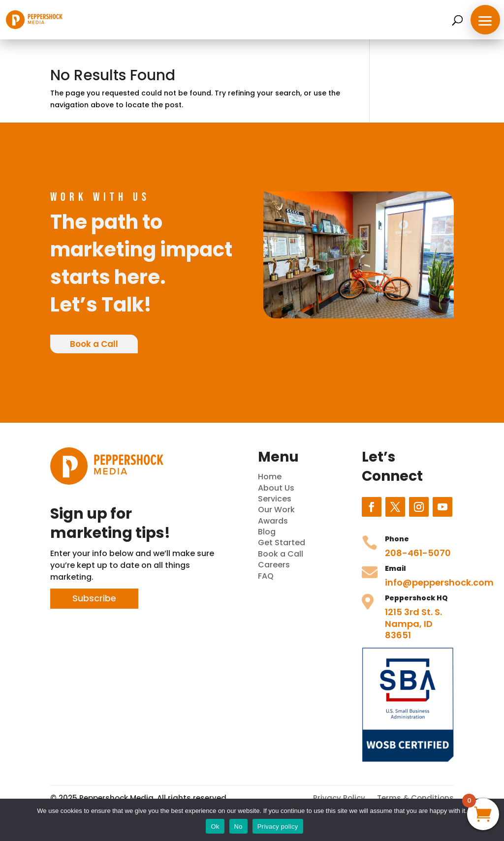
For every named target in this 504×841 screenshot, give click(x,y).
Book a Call (94, 344)
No (238, 826)
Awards (273, 521)
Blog (267, 532)
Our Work (276, 510)
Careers (274, 565)
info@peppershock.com (439, 582)
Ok (215, 826)
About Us (276, 488)
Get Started (282, 543)
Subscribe (94, 598)
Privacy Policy (339, 798)
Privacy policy (278, 826)
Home (270, 477)
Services (275, 499)
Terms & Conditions (415, 798)
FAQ (266, 576)
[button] (485, 20)
